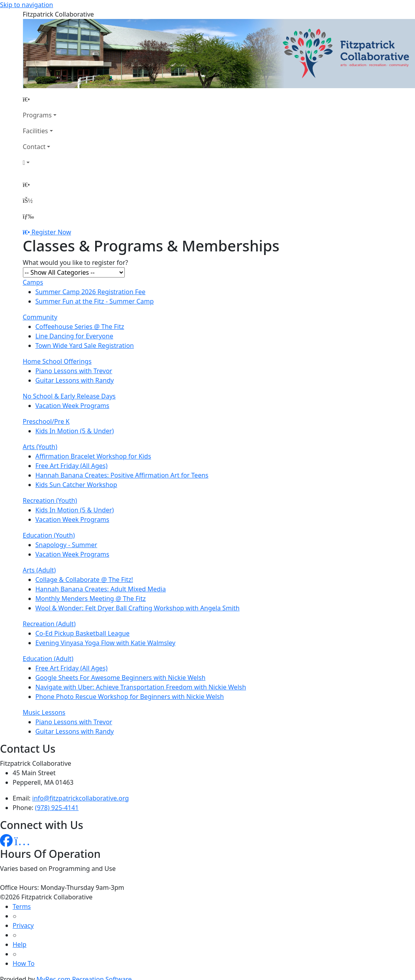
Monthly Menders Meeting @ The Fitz (91, 599)
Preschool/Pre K (46, 421)
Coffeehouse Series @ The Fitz (80, 327)
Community (40, 317)
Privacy (23, 925)
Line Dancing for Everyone (74, 336)
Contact (34, 147)
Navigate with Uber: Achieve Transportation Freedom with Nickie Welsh (141, 687)
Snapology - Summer (67, 545)
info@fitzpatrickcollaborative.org (81, 798)
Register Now (51, 232)
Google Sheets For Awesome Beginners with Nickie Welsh (121, 678)
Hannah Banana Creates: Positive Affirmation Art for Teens (122, 475)
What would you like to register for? (76, 262)
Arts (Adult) (39, 570)
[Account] (40, 162)
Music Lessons (44, 712)
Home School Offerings (57, 361)
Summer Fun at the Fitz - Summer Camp (95, 301)
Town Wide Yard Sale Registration (85, 346)
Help (20, 944)
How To (23, 963)
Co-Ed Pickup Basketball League (83, 633)
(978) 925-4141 (57, 808)
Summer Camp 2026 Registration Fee (91, 292)
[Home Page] (40, 99)
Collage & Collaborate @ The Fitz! (84, 580)
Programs (37, 115)
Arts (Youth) (40, 447)
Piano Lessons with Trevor (74, 371)
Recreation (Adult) (49, 624)
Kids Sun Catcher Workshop (76, 485)
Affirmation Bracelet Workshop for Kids (93, 456)
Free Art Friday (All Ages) (72, 466)
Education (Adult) (48, 659)
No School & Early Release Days (69, 396)
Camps (33, 282)
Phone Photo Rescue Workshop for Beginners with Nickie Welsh (130, 697)
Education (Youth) (49, 535)
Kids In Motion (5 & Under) (75, 431)
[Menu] (28, 216)
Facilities (36, 131)
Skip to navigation (26, 5)
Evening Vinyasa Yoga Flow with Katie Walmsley (106, 643)
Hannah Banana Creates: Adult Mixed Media (101, 589)
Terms (22, 906)
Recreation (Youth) (50, 500)
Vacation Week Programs (72, 406)
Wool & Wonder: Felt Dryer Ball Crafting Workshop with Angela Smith (138, 608)
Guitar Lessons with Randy (75, 380)
